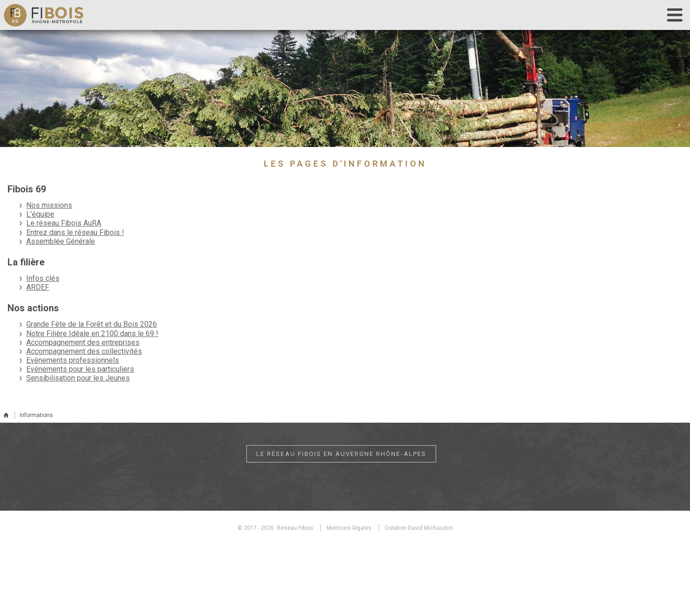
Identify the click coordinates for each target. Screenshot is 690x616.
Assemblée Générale (61, 241)
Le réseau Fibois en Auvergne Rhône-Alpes (341, 454)
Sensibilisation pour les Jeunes (78, 378)
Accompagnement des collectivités (84, 351)
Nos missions (49, 205)
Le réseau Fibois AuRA (64, 223)
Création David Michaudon (419, 528)
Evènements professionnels (73, 360)
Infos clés (43, 278)
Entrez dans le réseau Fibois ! (75, 232)
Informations (36, 415)
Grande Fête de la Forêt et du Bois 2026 (92, 324)
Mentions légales (349, 528)
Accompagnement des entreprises (83, 342)
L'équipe (40, 214)
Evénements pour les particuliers (80, 369)
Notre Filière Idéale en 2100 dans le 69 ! (92, 334)
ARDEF (38, 287)
